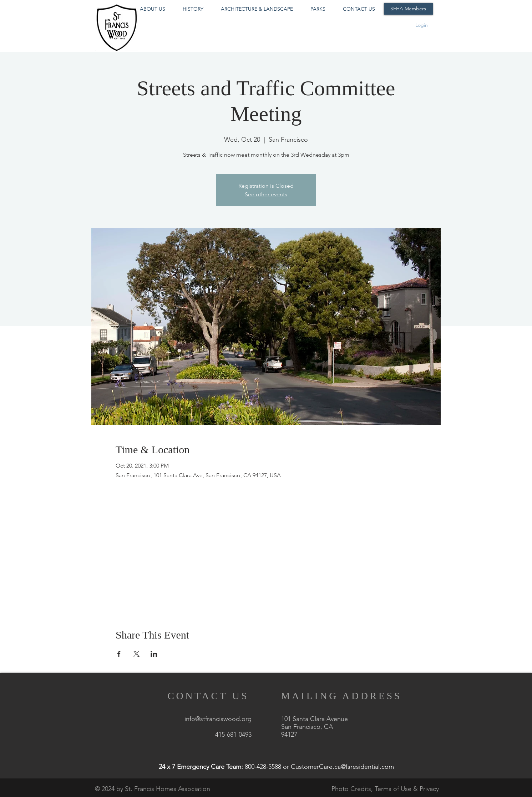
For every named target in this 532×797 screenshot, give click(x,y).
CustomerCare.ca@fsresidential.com (342, 767)
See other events (266, 194)
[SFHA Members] (408, 9)
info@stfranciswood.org (218, 719)
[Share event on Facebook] (119, 654)
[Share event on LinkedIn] (154, 654)
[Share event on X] (136, 654)
